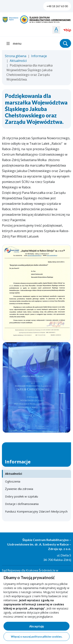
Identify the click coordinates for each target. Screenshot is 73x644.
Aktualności (18, 61)
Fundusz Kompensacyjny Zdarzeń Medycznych (36, 511)
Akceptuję (49, 627)
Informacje (39, 56)
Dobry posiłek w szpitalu (22, 496)
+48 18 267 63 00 (57, 6)
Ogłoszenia (13, 481)
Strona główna (16, 56)
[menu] (15, 43)
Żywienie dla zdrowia (19, 489)
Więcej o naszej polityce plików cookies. (37, 636)
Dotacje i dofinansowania (22, 504)
